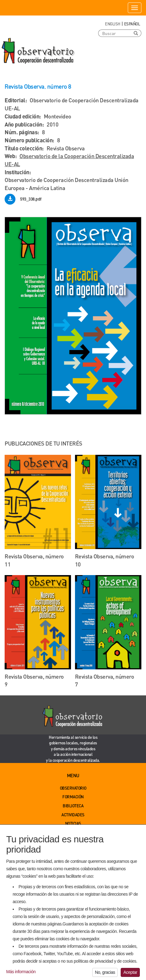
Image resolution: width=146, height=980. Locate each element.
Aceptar (130, 974)
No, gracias (105, 974)
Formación (73, 797)
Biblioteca (73, 806)
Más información (21, 974)
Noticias (73, 823)
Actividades (73, 815)
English (113, 24)
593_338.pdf (31, 199)
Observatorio (73, 788)
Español (132, 24)
